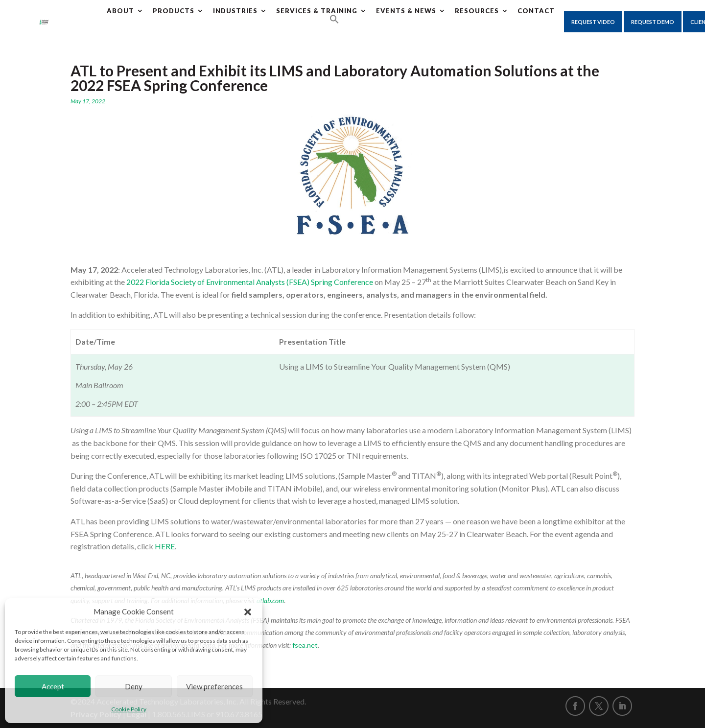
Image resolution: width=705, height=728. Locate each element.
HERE (165, 546)
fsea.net (305, 645)
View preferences (214, 686)
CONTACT (536, 11)
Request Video (593, 22)
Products (174, 11)
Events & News (406, 11)
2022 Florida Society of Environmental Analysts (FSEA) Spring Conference (250, 282)
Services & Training (317, 11)
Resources (477, 11)
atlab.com (270, 600)
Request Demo (653, 22)
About (120, 11)
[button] (248, 612)
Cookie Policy (129, 709)
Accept (53, 686)
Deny (134, 686)
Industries (235, 11)
